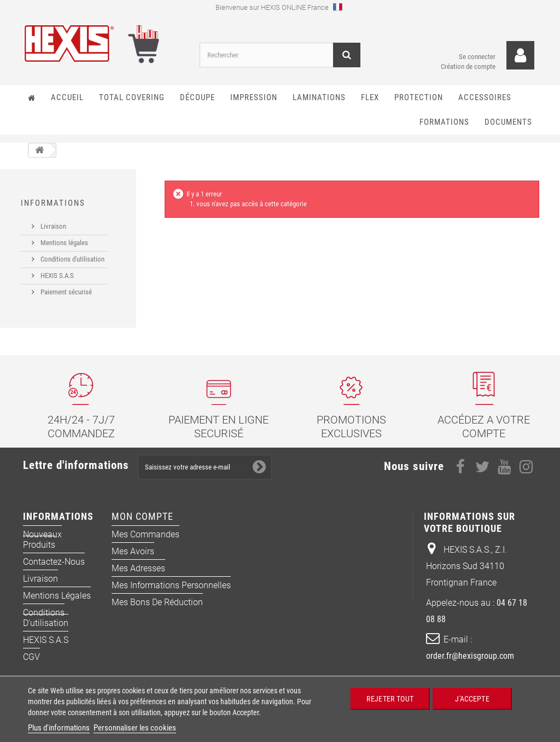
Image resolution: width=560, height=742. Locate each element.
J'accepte (472, 698)
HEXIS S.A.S (56, 271)
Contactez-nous (54, 575)
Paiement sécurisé (65, 288)
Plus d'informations (59, 728)
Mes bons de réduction (157, 615)
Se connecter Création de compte (468, 52)
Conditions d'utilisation (72, 255)
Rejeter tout (390, 698)
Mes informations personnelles (171, 598)
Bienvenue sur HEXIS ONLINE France (279, 7)
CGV (31, 670)
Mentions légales (63, 238)
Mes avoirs (133, 564)
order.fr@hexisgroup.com (470, 669)
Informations (53, 203)
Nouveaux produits (42, 553)
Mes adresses (138, 581)
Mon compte (142, 529)
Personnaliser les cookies (135, 728)
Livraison (52, 222)
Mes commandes (145, 547)
